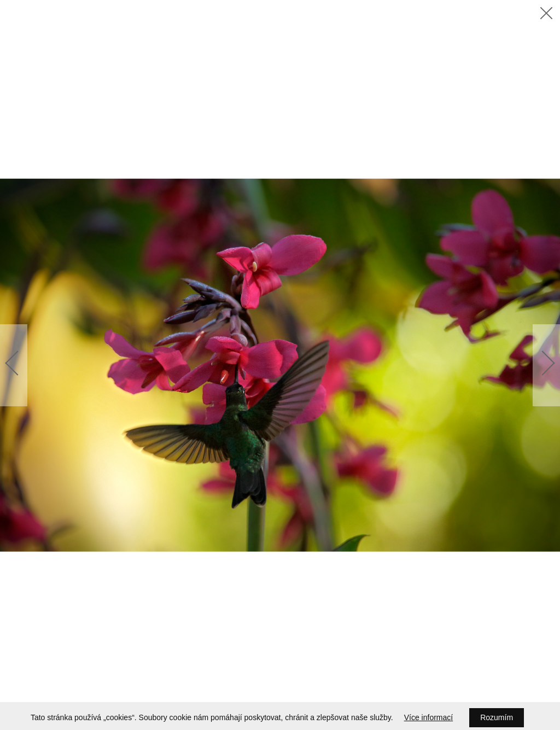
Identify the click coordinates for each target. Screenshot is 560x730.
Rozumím (497, 717)
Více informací (428, 717)
